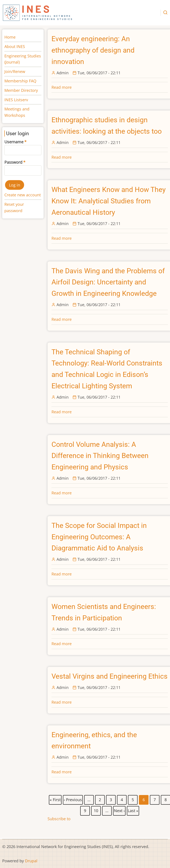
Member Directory (21, 90)
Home (10, 37)
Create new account (23, 195)
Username (14, 142)
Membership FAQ (20, 81)
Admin (63, 73)
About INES (15, 46)
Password (13, 162)
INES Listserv (16, 100)
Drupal (31, 861)
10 (96, 810)
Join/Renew (15, 71)
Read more (62, 87)
